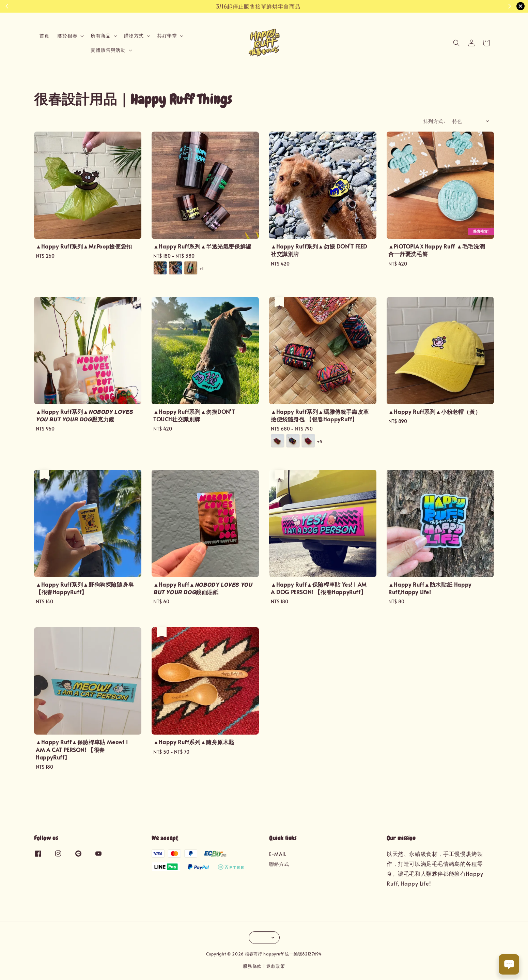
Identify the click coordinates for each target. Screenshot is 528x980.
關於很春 (67, 36)
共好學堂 (167, 36)
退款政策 (276, 966)
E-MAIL (278, 854)
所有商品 (100, 36)
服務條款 (252, 966)
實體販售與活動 (108, 50)
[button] (456, 43)
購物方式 (134, 36)
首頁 (44, 36)
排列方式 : (434, 121)
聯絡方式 (279, 864)
